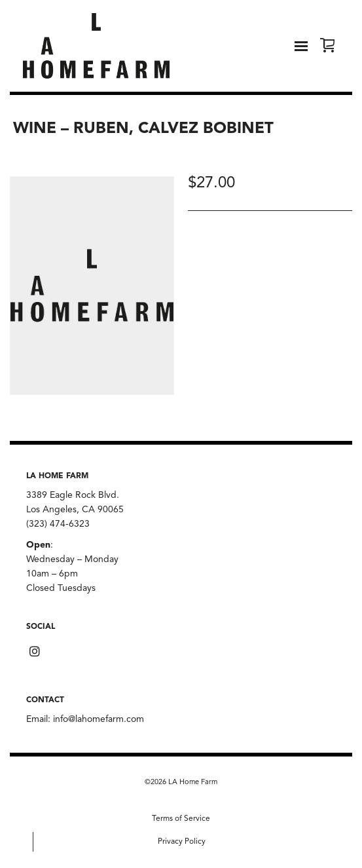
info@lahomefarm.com (99, 719)
